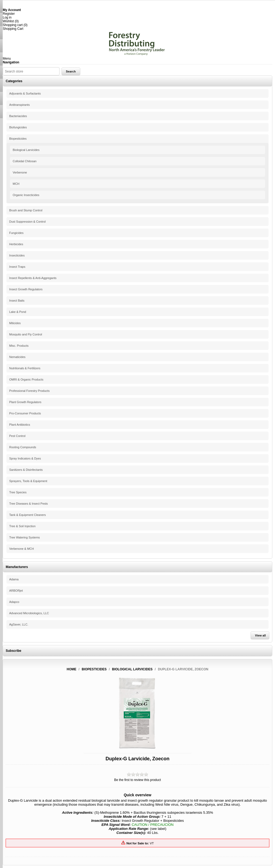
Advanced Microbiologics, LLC (29, 613)
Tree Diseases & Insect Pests (28, 504)
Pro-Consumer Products (25, 413)
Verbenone (20, 172)
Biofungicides (18, 127)
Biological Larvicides (26, 150)
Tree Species (18, 492)
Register (9, 14)
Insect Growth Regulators (26, 289)
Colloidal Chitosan (25, 161)
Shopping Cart (13, 29)
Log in (7, 17)
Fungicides (16, 233)
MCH (16, 184)
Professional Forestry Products (29, 391)
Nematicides (17, 357)
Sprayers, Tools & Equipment (28, 481)
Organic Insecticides (26, 195)
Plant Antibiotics (20, 425)
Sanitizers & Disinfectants (26, 470)
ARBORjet (16, 591)
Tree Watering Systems (24, 537)
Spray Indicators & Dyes (25, 458)
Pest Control (17, 436)
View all (260, 635)
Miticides (15, 323)
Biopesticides (18, 139)
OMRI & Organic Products (26, 379)
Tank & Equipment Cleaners (27, 515)
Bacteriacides (18, 116)
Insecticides (17, 255)
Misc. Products (19, 346)
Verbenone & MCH (21, 549)
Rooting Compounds (23, 447)
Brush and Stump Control (26, 210)
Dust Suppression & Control (27, 222)
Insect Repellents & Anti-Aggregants (33, 278)
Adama (14, 579)
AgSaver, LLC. (19, 624)
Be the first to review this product (137, 780)
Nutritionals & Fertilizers (25, 368)
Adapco (14, 602)
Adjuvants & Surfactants (25, 93)
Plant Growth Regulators (25, 402)
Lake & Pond (18, 312)
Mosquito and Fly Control (26, 334)
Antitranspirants (19, 105)
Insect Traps (17, 267)
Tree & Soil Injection (22, 526)
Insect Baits (17, 301)
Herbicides (16, 244)
